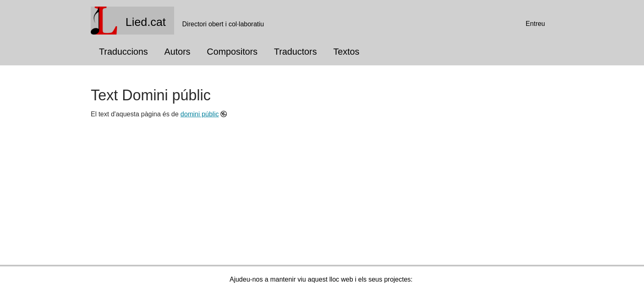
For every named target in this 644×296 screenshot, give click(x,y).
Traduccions (123, 52)
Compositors (232, 52)
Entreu (535, 24)
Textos (346, 52)
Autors (177, 52)
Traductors (295, 52)
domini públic (199, 114)
